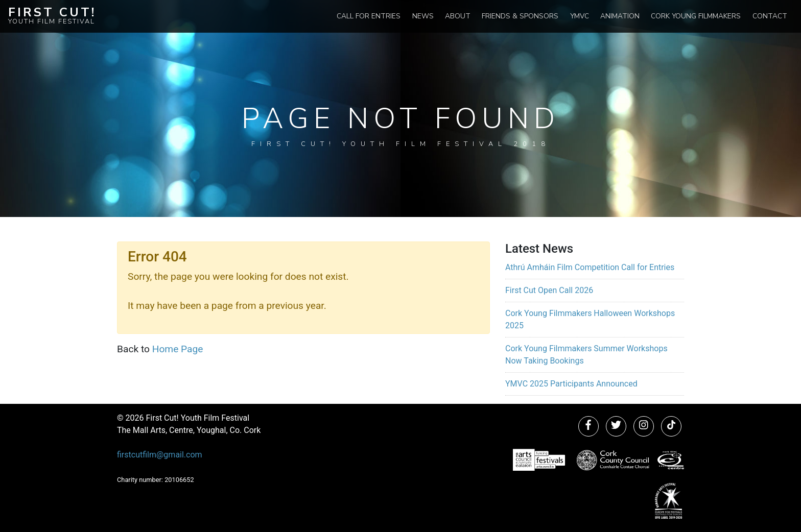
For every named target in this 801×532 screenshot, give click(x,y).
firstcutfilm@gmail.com (160, 455)
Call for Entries (369, 16)
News (423, 16)
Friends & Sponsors (520, 16)
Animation (620, 16)
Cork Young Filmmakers (696, 16)
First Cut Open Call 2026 (549, 290)
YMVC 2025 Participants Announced (571, 384)
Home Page (178, 349)
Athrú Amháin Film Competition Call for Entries (590, 267)
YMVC (580, 16)
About (458, 16)
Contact (770, 16)
